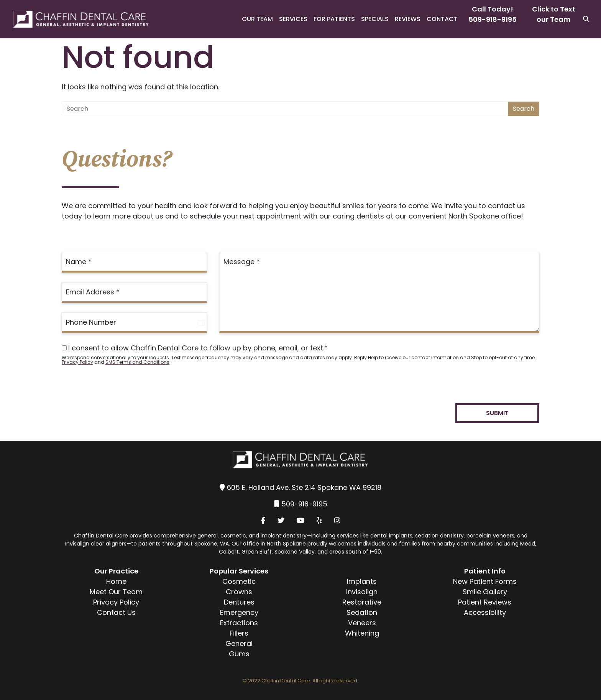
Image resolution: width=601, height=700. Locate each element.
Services (293, 19)
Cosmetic (239, 581)
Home (116, 581)
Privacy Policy (77, 362)
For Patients (334, 19)
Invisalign (362, 592)
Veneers (362, 623)
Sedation (362, 612)
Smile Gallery (485, 592)
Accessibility (485, 612)
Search (524, 109)
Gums (239, 654)
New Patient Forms (485, 581)
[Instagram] (337, 520)
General (239, 643)
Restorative (362, 602)
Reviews (408, 19)
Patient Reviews (485, 602)
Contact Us (116, 612)
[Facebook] (263, 520)
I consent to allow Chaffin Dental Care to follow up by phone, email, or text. (195, 348)
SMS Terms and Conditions (137, 362)
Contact (442, 19)
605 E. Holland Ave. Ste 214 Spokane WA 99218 (304, 487)
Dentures (239, 602)
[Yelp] (319, 520)
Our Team (257, 19)
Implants (362, 581)
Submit (497, 413)
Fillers (239, 633)
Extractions (239, 623)
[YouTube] (300, 520)
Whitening (362, 633)
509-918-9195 (493, 19)
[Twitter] (281, 520)
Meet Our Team (116, 592)
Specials (375, 19)
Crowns (239, 592)
